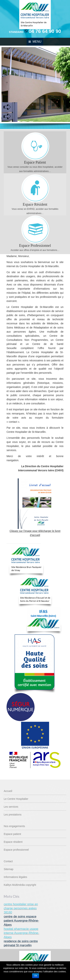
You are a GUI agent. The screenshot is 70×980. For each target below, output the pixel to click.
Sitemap (8, 869)
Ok (36, 976)
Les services (11, 807)
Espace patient (12, 834)
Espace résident (13, 842)
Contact (8, 861)
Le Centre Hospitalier (16, 799)
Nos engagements (14, 826)
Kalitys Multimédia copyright (20, 885)
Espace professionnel (16, 850)
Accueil (8, 791)
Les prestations (13, 815)
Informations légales (15, 877)
